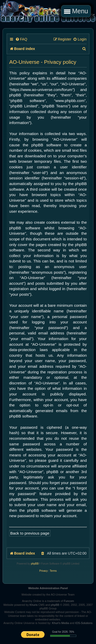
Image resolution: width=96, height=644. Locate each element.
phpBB (35, 564)
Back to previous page (30, 533)
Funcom (69, 601)
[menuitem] (21, 39)
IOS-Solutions (84, 623)
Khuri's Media (60, 623)
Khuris (33, 605)
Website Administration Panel (48, 588)
